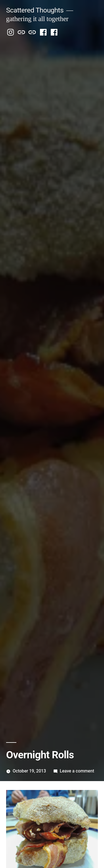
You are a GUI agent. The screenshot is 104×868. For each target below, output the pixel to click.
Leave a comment (77, 771)
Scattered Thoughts (35, 10)
